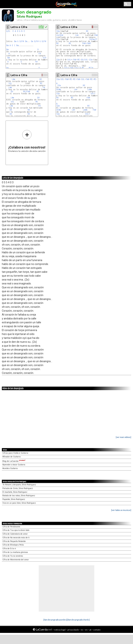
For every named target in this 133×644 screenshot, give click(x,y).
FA (44, 87)
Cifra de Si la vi (9, 549)
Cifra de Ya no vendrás (13, 556)
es (82, 630)
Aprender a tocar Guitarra (14, 465)
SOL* (70, 60)
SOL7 (93, 94)
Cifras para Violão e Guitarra (15, 453)
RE (87, 31)
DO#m (59, 90)
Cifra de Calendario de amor (15, 534)
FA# (96, 35)
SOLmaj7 (93, 39)
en (86, 630)
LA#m (90, 90)
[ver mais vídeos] (123, 437)
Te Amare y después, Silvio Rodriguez (19, 485)
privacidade (73, 630)
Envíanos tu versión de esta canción (27, 141)
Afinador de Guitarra (11, 457)
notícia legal (60, 630)
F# (40, 54)
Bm (15, 41)
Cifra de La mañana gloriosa (15, 552)
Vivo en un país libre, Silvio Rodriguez (19, 503)
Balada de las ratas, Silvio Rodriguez (19, 496)
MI (70, 43)
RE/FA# (27, 92)
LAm (13, 79)
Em (26, 41)
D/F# (22, 41)
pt (90, 630)
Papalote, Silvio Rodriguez (14, 499)
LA (80, 68)
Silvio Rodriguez (29, 16)
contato (97, 630)
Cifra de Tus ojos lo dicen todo (16, 530)
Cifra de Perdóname (11, 527)
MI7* (91, 68)
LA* (77, 35)
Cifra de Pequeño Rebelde (14, 541)
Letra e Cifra (19, 27)
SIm (58, 31)
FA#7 (89, 43)
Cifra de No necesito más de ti (16, 538)
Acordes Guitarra (10, 468)
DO (12, 92)
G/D (8, 31)
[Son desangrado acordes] (55, 620)
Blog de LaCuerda (14, 461)
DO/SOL (84, 60)
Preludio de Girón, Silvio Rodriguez (18, 488)
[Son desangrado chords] (78, 620)
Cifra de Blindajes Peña (13, 545)
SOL (10, 83)
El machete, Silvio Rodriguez (15, 492)
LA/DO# (60, 35)
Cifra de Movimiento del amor (16, 560)
